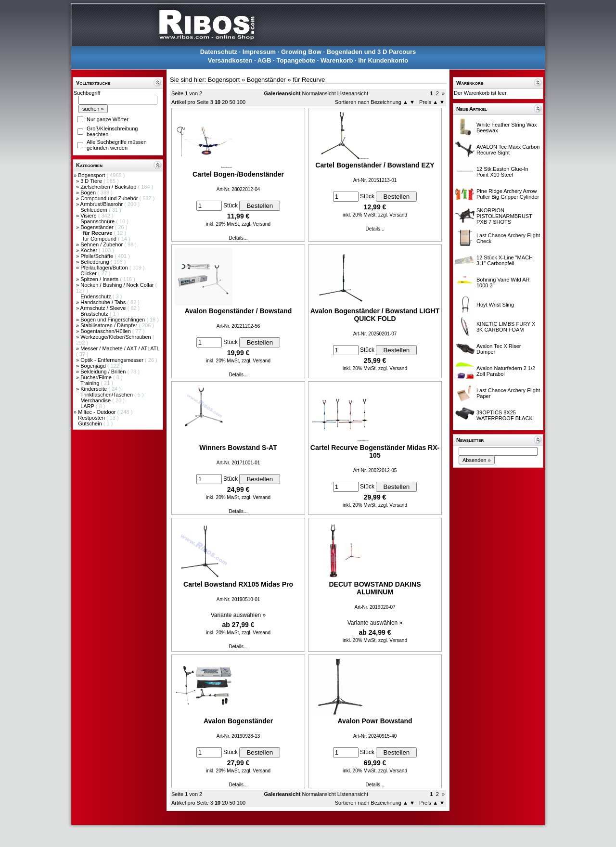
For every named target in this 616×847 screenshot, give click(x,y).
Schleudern (95, 210)
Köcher (90, 250)
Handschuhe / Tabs (104, 302)
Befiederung (95, 262)
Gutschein (91, 423)
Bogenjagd (94, 366)
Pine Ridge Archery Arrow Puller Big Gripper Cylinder (508, 194)
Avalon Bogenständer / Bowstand (238, 311)
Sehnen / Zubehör (102, 244)
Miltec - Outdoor (97, 412)
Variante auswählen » (238, 615)
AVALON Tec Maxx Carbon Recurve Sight (508, 150)
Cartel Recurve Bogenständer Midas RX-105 (375, 451)
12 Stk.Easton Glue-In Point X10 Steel (502, 172)
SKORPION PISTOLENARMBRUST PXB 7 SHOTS (504, 216)
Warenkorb (337, 60)
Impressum (259, 52)
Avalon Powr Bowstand (375, 721)
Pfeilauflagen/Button (105, 268)
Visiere (89, 216)
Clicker (89, 273)
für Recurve (309, 80)
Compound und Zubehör (110, 198)
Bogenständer (98, 227)
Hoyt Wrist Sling (495, 305)
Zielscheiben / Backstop (109, 187)
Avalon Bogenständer (238, 721)
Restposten (92, 418)
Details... (238, 238)
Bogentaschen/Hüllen (106, 331)
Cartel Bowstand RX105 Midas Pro (238, 584)
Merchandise (96, 400)
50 (232, 102)
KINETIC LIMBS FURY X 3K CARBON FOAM (506, 327)
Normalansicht (319, 93)
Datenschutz (219, 52)
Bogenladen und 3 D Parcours (372, 52)
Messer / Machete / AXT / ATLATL (120, 348)
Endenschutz (96, 296)
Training (90, 383)
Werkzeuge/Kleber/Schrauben (116, 337)
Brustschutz (95, 314)
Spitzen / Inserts (100, 279)
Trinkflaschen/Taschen (107, 395)
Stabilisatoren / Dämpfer (109, 325)
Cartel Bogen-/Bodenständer (238, 174)
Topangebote (296, 60)
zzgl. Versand (256, 224)
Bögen (89, 192)
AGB (264, 60)
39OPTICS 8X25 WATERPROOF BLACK (505, 415)
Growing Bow (301, 52)
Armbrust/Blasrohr (103, 204)
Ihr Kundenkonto (383, 60)
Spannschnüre (98, 221)
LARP (88, 406)
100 (241, 102)
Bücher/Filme (97, 377)
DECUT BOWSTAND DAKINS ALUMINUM (375, 588)
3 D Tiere (92, 181)
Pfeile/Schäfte (97, 256)
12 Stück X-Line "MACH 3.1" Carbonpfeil (505, 260)
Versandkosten (230, 60)
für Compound (100, 239)
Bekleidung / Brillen (104, 372)
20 (225, 102)
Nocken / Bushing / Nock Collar (118, 285)
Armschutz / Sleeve (104, 308)
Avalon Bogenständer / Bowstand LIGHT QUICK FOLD (375, 315)
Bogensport (92, 175)
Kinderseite (94, 389)
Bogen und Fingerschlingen (113, 320)
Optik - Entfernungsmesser (113, 360)
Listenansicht (353, 93)
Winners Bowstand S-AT (238, 448)
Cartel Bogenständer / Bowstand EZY (375, 165)
